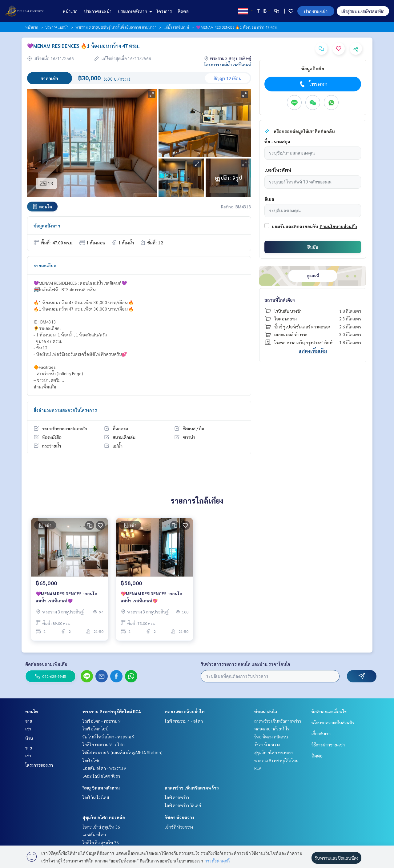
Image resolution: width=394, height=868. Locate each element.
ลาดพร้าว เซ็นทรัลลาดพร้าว (192, 788)
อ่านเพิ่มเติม (45, 387)
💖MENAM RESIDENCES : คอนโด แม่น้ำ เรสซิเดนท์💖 (151, 598)
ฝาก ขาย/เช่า (316, 11)
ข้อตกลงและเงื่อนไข (329, 711)
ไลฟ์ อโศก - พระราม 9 (102, 721)
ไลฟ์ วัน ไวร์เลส (96, 797)
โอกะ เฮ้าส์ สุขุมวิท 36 (101, 827)
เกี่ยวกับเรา (321, 733)
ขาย (29, 721)
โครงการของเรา (39, 765)
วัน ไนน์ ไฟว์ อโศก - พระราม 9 (109, 737)
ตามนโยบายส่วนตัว (338, 226)
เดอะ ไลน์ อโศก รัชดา (101, 776)
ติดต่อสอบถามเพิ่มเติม (46, 664)
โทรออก (313, 84)
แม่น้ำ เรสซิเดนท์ (176, 27)
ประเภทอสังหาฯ (134, 11)
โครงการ (164, 11)
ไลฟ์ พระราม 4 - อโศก (184, 721)
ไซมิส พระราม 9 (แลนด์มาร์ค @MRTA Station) (123, 752)
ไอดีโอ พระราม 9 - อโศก (104, 744)
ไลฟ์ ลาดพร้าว (177, 797)
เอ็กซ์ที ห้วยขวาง (179, 827)
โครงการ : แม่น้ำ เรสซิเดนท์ (228, 64)
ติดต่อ (183, 11)
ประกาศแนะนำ (98, 11)
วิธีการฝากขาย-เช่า (328, 745)
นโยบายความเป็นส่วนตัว (333, 722)
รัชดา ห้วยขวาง (179, 817)
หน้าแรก (70, 11)
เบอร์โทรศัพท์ (278, 170)
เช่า (28, 729)
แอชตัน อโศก (94, 834)
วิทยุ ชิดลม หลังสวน (101, 788)
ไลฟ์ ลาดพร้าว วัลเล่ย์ (183, 805)
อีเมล (269, 199)
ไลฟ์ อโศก (91, 760)
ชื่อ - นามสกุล (277, 141)
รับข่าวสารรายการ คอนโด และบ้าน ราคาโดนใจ (245, 664)
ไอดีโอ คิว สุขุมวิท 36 (101, 842)
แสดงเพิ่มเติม (313, 351)
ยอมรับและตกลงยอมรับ (295, 226)
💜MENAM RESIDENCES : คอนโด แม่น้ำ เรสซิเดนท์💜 (66, 598)
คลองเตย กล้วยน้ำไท (185, 711)
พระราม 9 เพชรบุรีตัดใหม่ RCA (112, 711)
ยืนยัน (313, 247)
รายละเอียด (45, 265)
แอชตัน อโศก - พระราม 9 (104, 768)
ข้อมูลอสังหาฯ (47, 226)
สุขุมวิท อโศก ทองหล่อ (104, 817)
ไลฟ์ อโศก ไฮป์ (95, 729)
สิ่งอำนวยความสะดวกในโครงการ (65, 410)
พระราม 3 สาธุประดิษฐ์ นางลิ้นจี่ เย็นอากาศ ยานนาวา (116, 27)
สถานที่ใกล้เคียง (280, 300)
